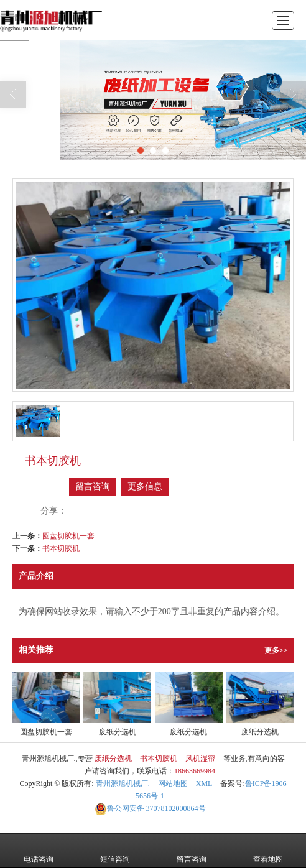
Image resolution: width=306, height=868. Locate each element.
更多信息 (145, 487)
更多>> (276, 650)
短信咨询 (115, 851)
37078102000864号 (150, 808)
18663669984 (195, 771)
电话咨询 (39, 851)
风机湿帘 (200, 759)
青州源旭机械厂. (123, 783)
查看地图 (268, 851)
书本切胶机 (61, 548)
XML (204, 783)
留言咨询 (93, 487)
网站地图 (173, 783)
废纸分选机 (113, 759)
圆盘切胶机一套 (68, 536)
